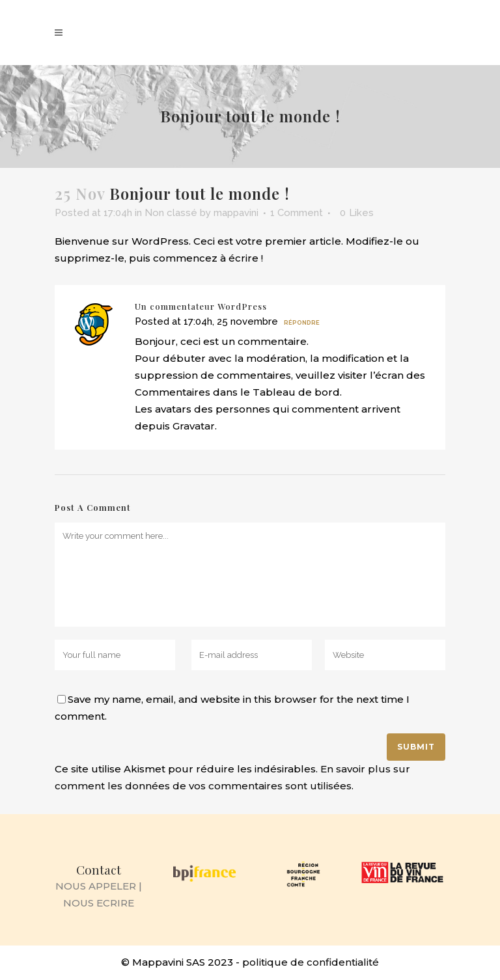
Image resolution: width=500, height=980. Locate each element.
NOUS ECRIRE (99, 903)
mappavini (236, 213)
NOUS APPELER (96, 886)
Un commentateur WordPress (201, 306)
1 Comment (297, 213)
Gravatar (194, 426)
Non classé (171, 213)
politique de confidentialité (311, 962)
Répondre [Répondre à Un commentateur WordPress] (302, 323)
